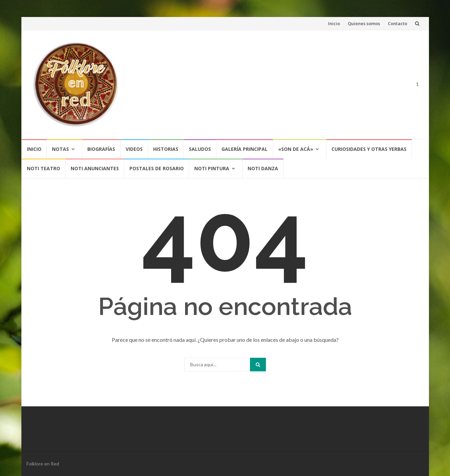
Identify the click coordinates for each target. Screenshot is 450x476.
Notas (60, 149)
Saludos (200, 149)
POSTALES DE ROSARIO (157, 168)
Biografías (101, 149)
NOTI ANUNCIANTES (95, 168)
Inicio (334, 23)
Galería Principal (245, 149)
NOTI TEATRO (43, 168)
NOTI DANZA (263, 168)
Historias (166, 149)
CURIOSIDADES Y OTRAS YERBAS (369, 149)
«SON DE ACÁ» (296, 149)
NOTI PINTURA (212, 168)
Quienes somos (364, 23)
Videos (134, 149)
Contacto (398, 23)
